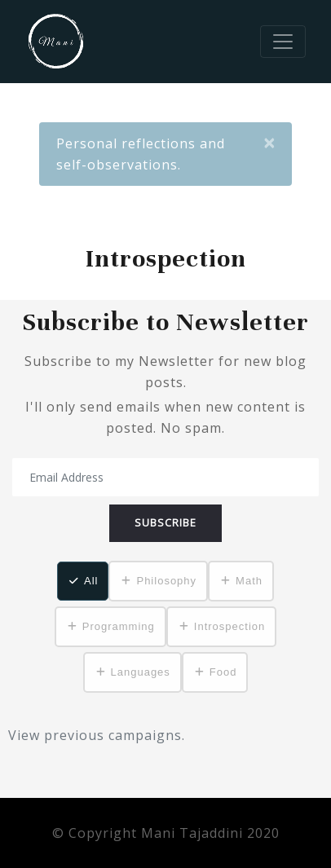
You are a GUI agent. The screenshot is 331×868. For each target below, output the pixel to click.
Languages (141, 672)
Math (249, 581)
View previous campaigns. (97, 735)
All (91, 581)
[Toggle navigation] (283, 42)
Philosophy (166, 581)
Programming (119, 626)
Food (223, 672)
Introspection (229, 626)
